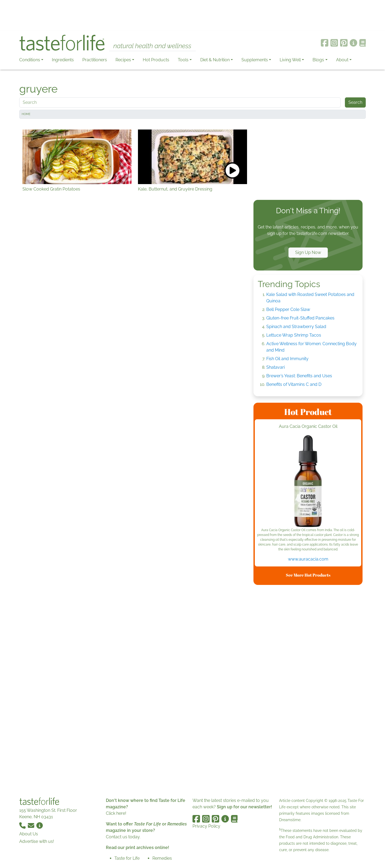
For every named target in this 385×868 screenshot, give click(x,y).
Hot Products (156, 60)
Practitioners (95, 60)
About (342, 60)
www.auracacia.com (308, 559)
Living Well (290, 60)
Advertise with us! (37, 841)
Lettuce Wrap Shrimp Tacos (294, 335)
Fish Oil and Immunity (287, 359)
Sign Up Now (308, 252)
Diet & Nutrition (215, 60)
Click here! (116, 813)
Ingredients (63, 60)
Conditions (30, 60)
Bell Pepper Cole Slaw (288, 309)
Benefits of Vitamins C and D (294, 384)
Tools (183, 60)
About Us (29, 834)
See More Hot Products (308, 575)
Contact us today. (123, 837)
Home (26, 114)
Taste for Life (127, 858)
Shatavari (276, 367)
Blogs (318, 60)
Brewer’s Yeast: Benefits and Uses (299, 376)
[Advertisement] (192, 16)
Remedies (162, 858)
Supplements (255, 60)
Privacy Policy (206, 826)
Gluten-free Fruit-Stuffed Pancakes (300, 318)
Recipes (123, 60)
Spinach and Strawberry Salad (296, 327)
